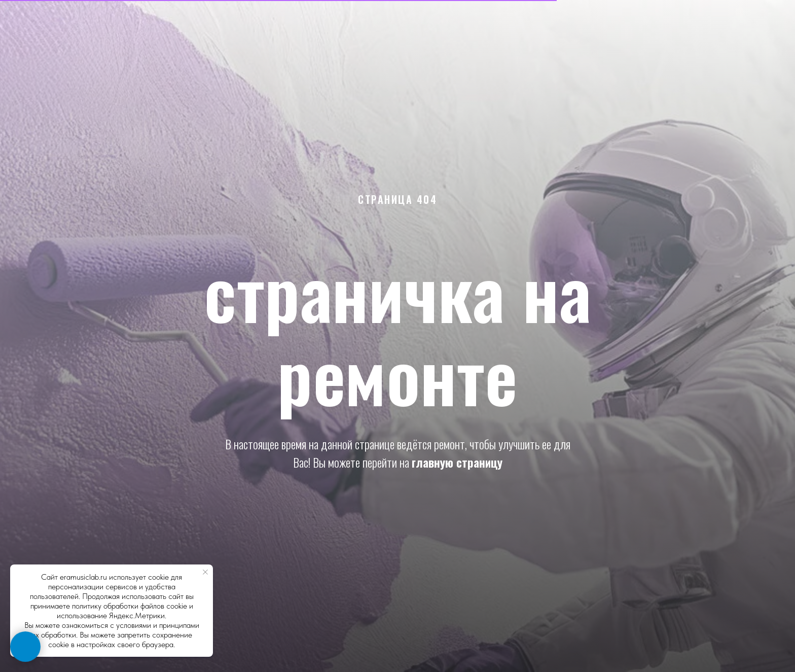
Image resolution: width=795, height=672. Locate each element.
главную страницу (457, 462)
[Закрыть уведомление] (205, 572)
